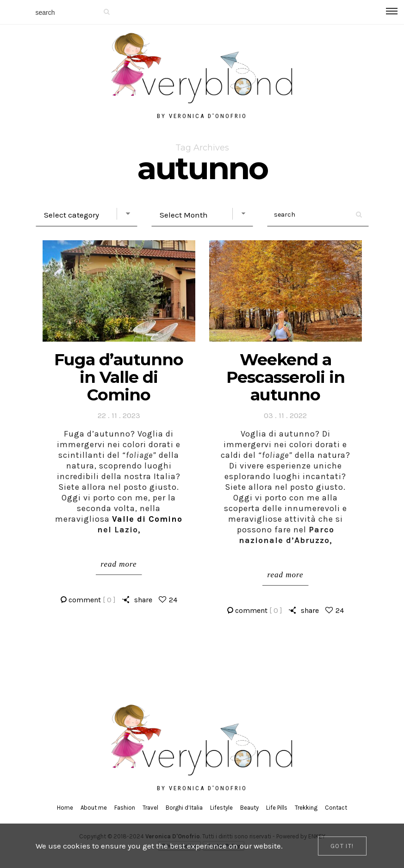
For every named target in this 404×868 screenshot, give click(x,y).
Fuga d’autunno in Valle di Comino (119, 377)
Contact (336, 808)
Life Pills (277, 808)
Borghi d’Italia (184, 808)
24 (173, 600)
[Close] (342, 846)
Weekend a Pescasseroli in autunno (286, 377)
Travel (150, 808)
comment (92, 600)
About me (94, 808)
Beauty (249, 808)
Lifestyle (221, 808)
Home (65, 808)
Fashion (125, 808)
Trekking (306, 808)
